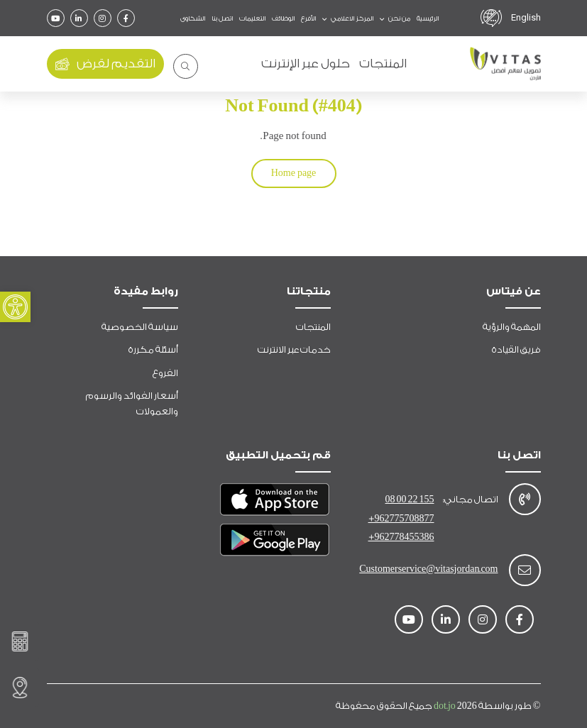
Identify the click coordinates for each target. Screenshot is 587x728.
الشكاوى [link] (193, 18)
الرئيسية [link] (428, 18)
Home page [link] (294, 173)
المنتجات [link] (383, 64)
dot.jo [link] (456, 706)
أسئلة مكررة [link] (153, 349)
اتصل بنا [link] (222, 18)
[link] (15, 307)
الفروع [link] (165, 373)
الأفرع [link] (308, 18)
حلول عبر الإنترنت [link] (306, 64)
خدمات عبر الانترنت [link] (294, 349)
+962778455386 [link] (401, 537)
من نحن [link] (399, 18)
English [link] (526, 17)
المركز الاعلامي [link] (351, 18)
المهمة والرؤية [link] (512, 327)
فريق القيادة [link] (516, 349)
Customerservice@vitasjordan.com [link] (428, 569)
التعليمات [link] (252, 18)
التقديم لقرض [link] (105, 64)
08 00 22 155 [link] (410, 499)
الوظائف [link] (283, 18)
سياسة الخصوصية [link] (140, 327)
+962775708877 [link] (401, 518)
